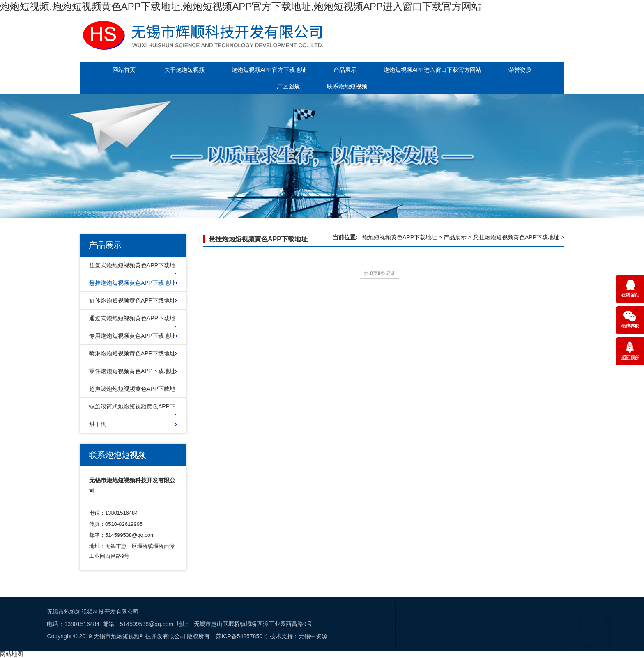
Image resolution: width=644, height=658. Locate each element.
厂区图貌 (288, 86)
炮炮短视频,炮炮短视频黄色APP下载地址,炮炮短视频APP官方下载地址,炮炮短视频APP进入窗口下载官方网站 (241, 6)
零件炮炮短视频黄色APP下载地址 (132, 371)
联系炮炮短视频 (347, 86)
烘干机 (98, 424)
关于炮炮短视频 (184, 70)
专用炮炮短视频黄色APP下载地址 (132, 336)
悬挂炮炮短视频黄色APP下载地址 (132, 283)
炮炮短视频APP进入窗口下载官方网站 (432, 70)
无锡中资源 (139, 636)
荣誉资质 (520, 70)
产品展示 (345, 70)
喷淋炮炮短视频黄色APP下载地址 (132, 353)
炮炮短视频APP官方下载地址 (269, 70)
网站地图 (11, 654)
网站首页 (124, 70)
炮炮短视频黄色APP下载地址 (400, 237)
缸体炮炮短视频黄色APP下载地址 (132, 300)
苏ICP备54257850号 (68, 636)
